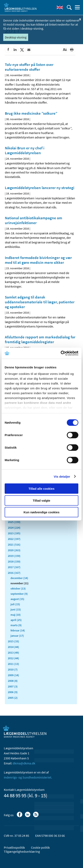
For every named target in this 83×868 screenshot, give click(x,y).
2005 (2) (13, 698)
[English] (60, 7)
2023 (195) (14, 533)
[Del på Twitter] (22, 50)
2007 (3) (13, 686)
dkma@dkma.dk (24, 763)
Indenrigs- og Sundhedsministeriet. (28, 777)
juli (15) (15, 604)
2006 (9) (13, 692)
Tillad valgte (41, 500)
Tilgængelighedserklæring (22, 851)
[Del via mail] (29, 50)
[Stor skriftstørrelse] (65, 50)
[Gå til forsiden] (20, 7)
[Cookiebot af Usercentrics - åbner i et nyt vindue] (61, 353)
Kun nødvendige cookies (41, 512)
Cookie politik (40, 847)
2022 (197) (14, 539)
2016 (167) (14, 573)
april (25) (16, 620)
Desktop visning (16, 37)
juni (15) (16, 609)
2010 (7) (13, 669)
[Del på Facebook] (8, 50)
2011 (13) (13, 664)
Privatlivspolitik (14, 847)
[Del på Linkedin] (15, 50)
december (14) (19, 578)
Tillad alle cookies (41, 489)
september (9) (19, 594)
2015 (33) (13, 641)
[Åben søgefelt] (69, 7)
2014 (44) (13, 647)
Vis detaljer (62, 476)
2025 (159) (14, 522)
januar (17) (17, 636)
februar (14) (18, 630)
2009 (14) (13, 675)
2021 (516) (14, 545)
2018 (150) (14, 561)
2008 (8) (13, 681)
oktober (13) (18, 588)
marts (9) (16, 625)
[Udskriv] (72, 50)
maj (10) (16, 615)
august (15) (17, 599)
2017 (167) (14, 567)
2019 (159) (14, 556)
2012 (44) (13, 658)
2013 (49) (13, 653)
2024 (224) (14, 528)
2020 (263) (14, 550)
